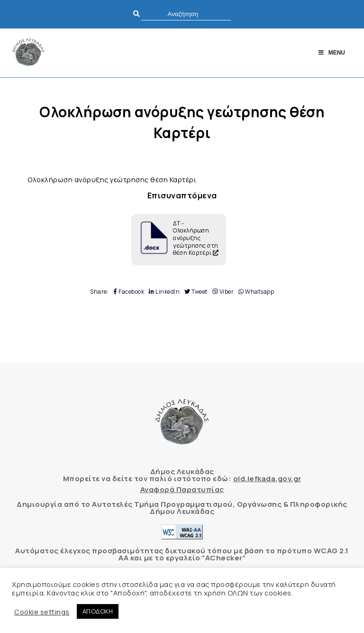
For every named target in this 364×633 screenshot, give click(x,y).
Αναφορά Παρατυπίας (182, 489)
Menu (331, 53)
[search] (186, 14)
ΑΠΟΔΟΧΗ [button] (98, 611)
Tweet (196, 292)
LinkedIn (164, 292)
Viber (223, 292)
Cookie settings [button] (42, 612)
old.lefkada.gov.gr (267, 479)
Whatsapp (256, 292)
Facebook (129, 292)
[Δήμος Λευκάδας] (28, 53)
